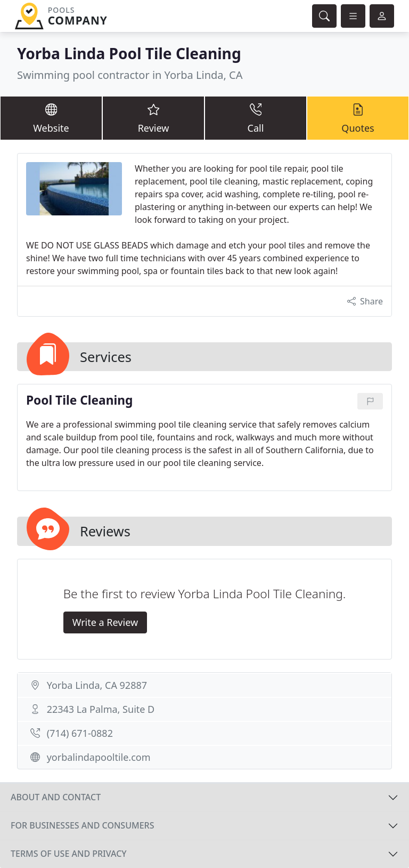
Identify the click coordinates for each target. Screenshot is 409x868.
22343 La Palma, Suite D (101, 709)
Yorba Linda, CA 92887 (97, 685)
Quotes (358, 118)
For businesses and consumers (82, 825)
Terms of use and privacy (69, 854)
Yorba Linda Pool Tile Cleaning (129, 53)
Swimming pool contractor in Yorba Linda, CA (130, 75)
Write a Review (105, 622)
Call (256, 118)
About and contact (56, 797)
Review (153, 118)
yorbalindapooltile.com (99, 757)
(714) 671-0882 (80, 733)
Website (51, 118)
